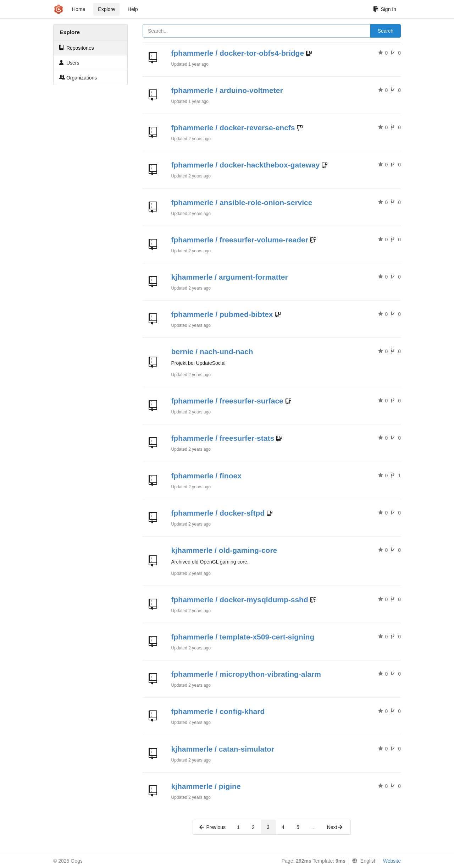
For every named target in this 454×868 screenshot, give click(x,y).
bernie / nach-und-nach (212, 351)
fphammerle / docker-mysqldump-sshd (240, 600)
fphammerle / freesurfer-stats (223, 438)
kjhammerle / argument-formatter (230, 277)
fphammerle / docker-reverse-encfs (233, 128)
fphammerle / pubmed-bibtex (222, 314)
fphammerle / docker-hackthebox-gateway (246, 165)
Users (69, 63)
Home (79, 9)
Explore (106, 9)
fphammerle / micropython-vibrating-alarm (246, 674)
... (314, 827)
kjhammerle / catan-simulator (223, 749)
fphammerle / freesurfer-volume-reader (240, 240)
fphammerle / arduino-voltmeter (227, 90)
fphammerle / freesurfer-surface (227, 401)
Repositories (77, 48)
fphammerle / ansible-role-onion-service (242, 202)
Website (392, 861)
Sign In (385, 9)
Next (335, 827)
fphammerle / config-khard (218, 711)
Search (386, 31)
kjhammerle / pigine (206, 786)
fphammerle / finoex (206, 476)
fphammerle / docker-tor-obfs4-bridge (238, 53)
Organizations (78, 78)
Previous (212, 827)
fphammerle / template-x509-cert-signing (243, 637)
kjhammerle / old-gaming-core (224, 550)
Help (133, 9)
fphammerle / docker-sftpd (218, 513)
